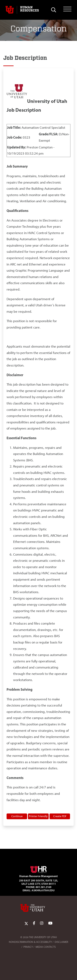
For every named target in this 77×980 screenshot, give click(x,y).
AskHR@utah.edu (43, 890)
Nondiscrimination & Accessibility (30, 942)
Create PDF (60, 816)
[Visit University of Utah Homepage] (10, 10)
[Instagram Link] (42, 923)
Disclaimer (61, 942)
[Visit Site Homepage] (39, 869)
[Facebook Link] (34, 923)
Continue (17, 816)
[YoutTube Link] (50, 923)
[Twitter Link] (26, 923)
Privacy (28, 947)
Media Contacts (46, 947)
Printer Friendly (38, 816)
